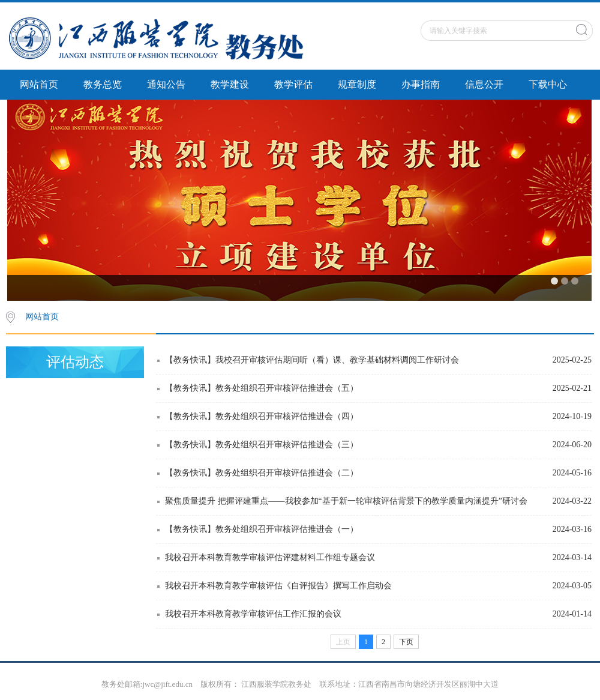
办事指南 (421, 84)
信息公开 (484, 84)
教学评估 (293, 84)
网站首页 (39, 84)
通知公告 (166, 84)
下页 (406, 642)
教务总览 (103, 84)
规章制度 (357, 84)
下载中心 (548, 84)
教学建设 (230, 84)
